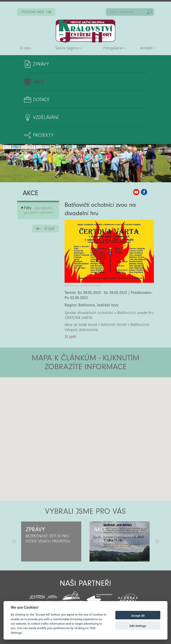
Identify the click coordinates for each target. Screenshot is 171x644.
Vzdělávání (46, 117)
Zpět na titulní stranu (85, 31)
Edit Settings (138, 626)
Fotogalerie (113, 48)
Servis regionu (67, 48)
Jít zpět (49, 229)
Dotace (41, 100)
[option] (51, 542)
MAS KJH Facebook (144, 192)
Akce (38, 82)
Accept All (138, 616)
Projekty (43, 135)
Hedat (149, 12)
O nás (25, 48)
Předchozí (14, 542)
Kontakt (146, 48)
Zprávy (41, 64)
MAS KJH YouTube (136, 192)
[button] (98, 404)
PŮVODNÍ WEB (33, 12)
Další (157, 542)
